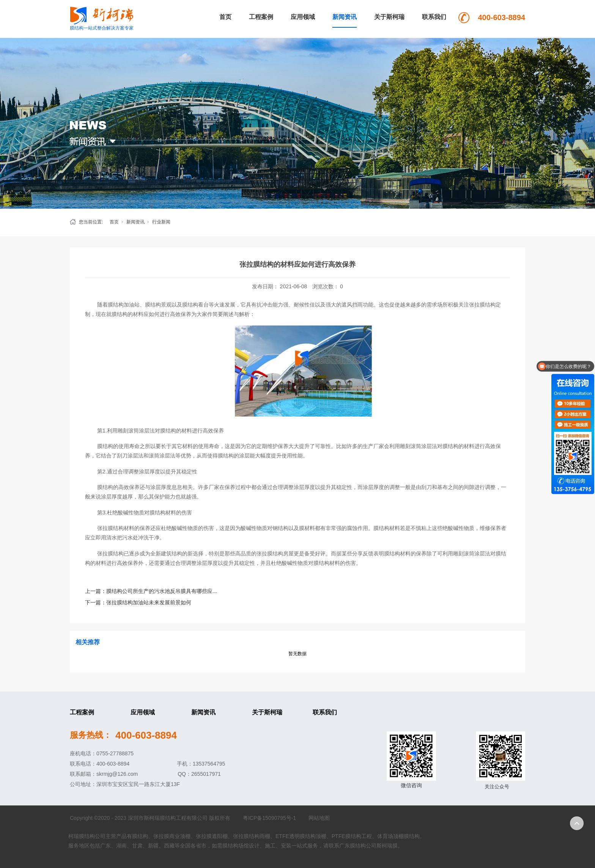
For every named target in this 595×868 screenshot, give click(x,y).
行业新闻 (161, 222)
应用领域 (303, 17)
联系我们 (434, 17)
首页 (225, 17)
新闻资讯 (345, 17)
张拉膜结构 (110, 528)
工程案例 (261, 17)
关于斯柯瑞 (389, 17)
